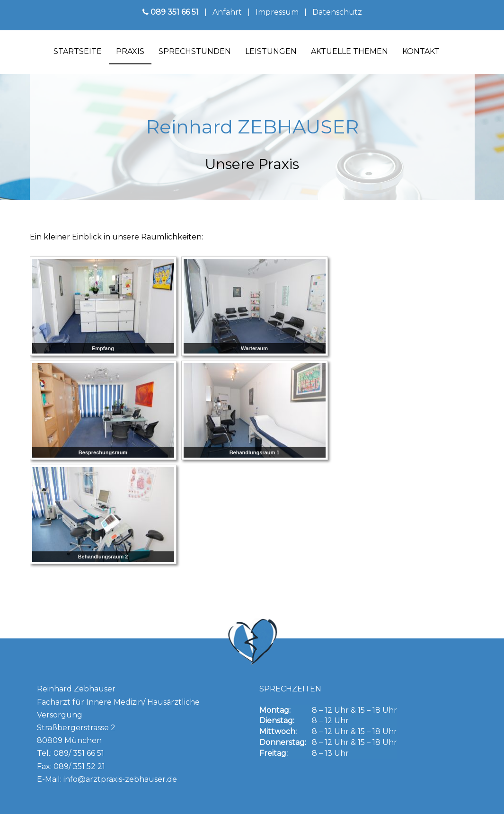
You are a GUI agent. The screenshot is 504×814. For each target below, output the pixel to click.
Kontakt (421, 51)
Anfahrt (226, 12)
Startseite (78, 51)
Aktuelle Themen (349, 51)
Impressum (277, 12)
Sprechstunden (195, 51)
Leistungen (271, 51)
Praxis (130, 51)
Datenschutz (337, 12)
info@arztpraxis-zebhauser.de (120, 779)
